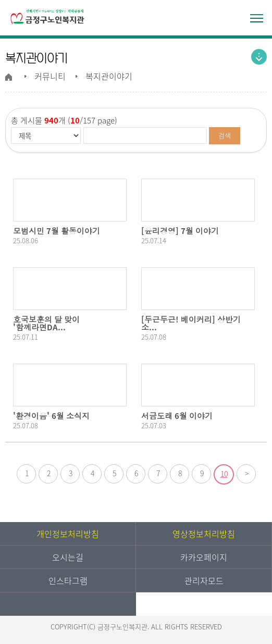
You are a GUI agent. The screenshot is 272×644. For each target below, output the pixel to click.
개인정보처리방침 (68, 534)
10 (224, 474)
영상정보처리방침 (204, 534)
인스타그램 (68, 580)
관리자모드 (204, 580)
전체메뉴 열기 (256, 18)
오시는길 (68, 557)
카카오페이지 (204, 557)
